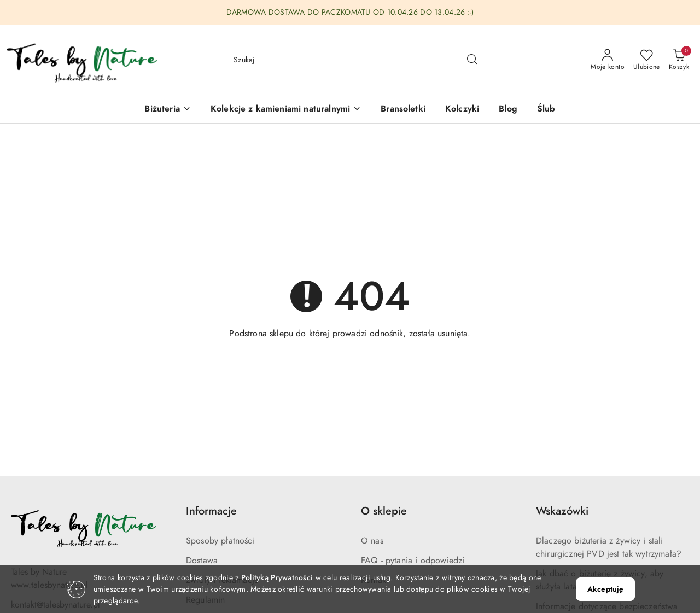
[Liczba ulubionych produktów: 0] (647, 60)
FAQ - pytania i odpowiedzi (413, 561)
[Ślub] (546, 110)
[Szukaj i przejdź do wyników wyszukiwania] (472, 60)
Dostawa (202, 561)
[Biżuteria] (167, 110)
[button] (286, 110)
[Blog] (508, 110)
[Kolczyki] (462, 110)
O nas (372, 541)
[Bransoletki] (403, 110)
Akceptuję (605, 589)
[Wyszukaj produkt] (355, 60)
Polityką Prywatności (277, 578)
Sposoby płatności (220, 541)
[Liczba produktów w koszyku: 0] (679, 60)
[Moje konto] (608, 60)
